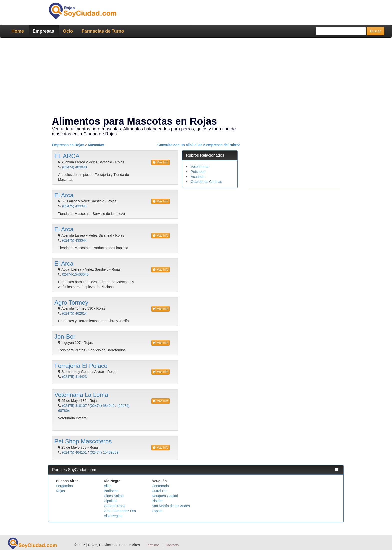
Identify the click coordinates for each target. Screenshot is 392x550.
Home (18, 31)
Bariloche (111, 491)
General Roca (115, 506)
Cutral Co (159, 491)
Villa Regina (113, 516)
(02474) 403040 (75, 167)
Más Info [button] (161, 162)
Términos (153, 545)
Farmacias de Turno (103, 31)
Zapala (157, 511)
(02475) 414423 (75, 377)
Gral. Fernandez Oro (120, 511)
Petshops (198, 172)
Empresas (43, 31)
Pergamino (64, 486)
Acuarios (197, 177)
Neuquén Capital (165, 496)
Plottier (157, 501)
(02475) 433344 (75, 206)
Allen (108, 486)
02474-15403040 (75, 274)
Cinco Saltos (114, 496)
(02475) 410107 (75, 406)
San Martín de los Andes (171, 506)
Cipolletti (111, 501)
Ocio (68, 31)
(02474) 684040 (102, 406)
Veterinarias (200, 167)
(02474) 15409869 (104, 452)
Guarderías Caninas (206, 182)
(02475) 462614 (75, 313)
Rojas (60, 491)
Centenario (160, 486)
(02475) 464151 (75, 452)
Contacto (172, 545)
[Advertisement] (194, 78)
